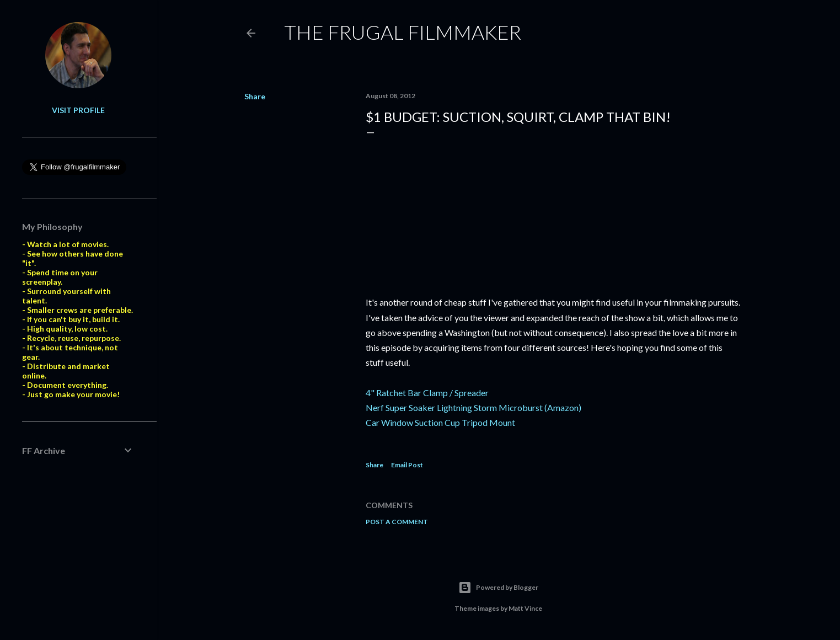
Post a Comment (397, 522)
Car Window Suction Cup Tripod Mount (440, 422)
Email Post (407, 465)
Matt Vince (525, 608)
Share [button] (255, 96)
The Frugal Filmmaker (403, 32)
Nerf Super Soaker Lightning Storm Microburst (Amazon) (473, 407)
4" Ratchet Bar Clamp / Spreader (427, 393)
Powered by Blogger (498, 588)
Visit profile (78, 110)
